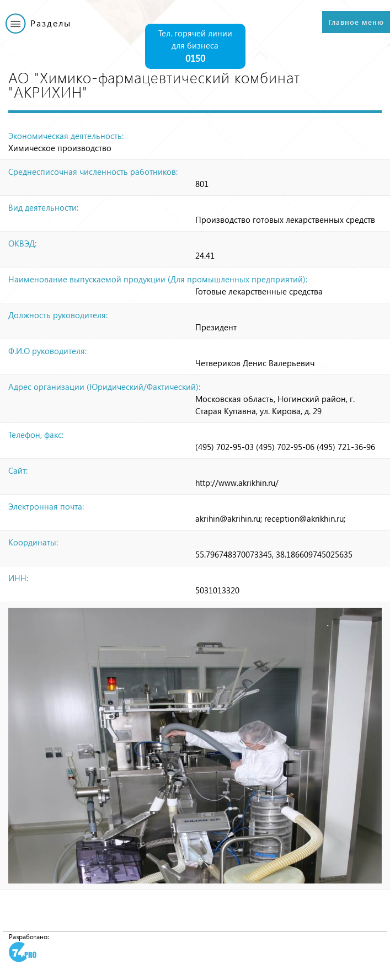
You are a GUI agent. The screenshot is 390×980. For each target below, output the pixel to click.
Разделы (51, 23)
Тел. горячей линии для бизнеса (195, 47)
